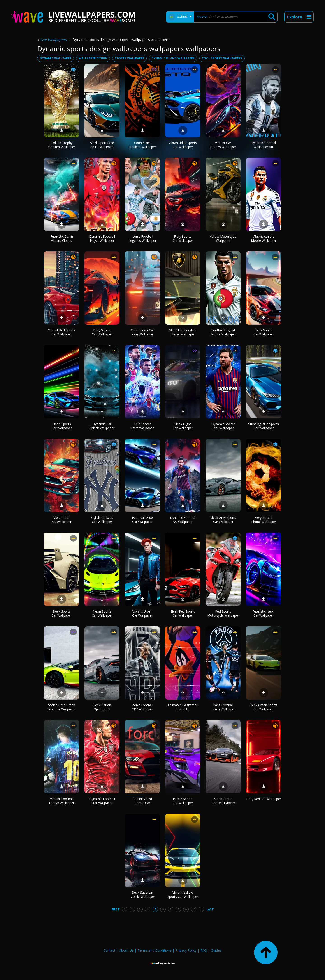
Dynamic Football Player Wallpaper (102, 238)
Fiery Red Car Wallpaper (264, 799)
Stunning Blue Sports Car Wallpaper (263, 426)
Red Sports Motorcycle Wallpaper (223, 613)
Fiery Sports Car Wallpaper (183, 238)
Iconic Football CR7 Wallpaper (142, 707)
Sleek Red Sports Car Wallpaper (183, 613)
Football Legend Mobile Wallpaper (223, 332)
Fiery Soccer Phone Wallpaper (264, 520)
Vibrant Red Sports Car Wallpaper (62, 332)
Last (210, 909)
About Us (126, 950)
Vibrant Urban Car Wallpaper (142, 613)
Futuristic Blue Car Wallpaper (142, 520)
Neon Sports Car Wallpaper (62, 426)
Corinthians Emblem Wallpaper (142, 145)
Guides (216, 950)
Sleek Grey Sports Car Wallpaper (223, 520)
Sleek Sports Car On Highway (223, 801)
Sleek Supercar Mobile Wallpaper (142, 895)
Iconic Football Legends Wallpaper (142, 238)
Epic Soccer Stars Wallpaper (142, 426)
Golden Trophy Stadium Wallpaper (62, 145)
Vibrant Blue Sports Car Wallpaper (183, 145)
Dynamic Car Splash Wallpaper (102, 426)
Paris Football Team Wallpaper (223, 707)
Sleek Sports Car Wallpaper (264, 332)
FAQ (204, 950)
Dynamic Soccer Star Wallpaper (223, 426)
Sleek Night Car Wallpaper (183, 426)
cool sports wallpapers (222, 58)
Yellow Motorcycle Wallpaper (223, 238)
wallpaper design (93, 58)
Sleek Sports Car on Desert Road (102, 145)
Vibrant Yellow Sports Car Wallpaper (183, 895)
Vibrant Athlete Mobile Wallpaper (264, 238)
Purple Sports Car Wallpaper (183, 801)
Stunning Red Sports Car (142, 801)
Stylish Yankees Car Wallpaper (102, 520)
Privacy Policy (186, 950)
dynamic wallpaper (56, 58)
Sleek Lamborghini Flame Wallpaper (183, 332)
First (116, 909)
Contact (109, 950)
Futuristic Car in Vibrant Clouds (62, 238)
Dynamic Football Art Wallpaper (183, 520)
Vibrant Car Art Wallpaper (62, 520)
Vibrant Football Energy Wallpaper (62, 801)
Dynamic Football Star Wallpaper (102, 801)
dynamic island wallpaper (173, 58)
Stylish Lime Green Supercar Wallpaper (62, 707)
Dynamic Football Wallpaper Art (264, 145)
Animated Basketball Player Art (183, 707)
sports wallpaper (129, 58)
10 (194, 909)
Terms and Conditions (154, 950)
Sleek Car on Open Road (102, 707)
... (201, 909)
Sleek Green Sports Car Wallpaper (263, 707)
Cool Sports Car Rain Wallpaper (142, 332)
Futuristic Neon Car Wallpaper (263, 613)
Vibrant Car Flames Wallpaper (223, 145)
